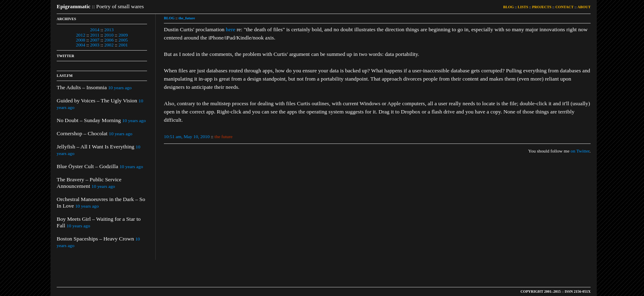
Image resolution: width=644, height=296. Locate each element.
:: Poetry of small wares (100, 6)
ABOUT (584, 7)
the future (223, 136)
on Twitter (580, 151)
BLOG (508, 7)
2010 (109, 35)
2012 (81, 35)
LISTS (523, 7)
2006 (109, 40)
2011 (95, 35)
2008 (81, 40)
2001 (123, 45)
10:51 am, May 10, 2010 (187, 136)
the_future (187, 18)
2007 (95, 40)
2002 (109, 45)
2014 (95, 30)
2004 (81, 45)
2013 (109, 30)
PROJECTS (542, 7)
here (231, 29)
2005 (123, 40)
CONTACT (564, 7)
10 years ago (120, 88)
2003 (95, 45)
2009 (123, 35)
